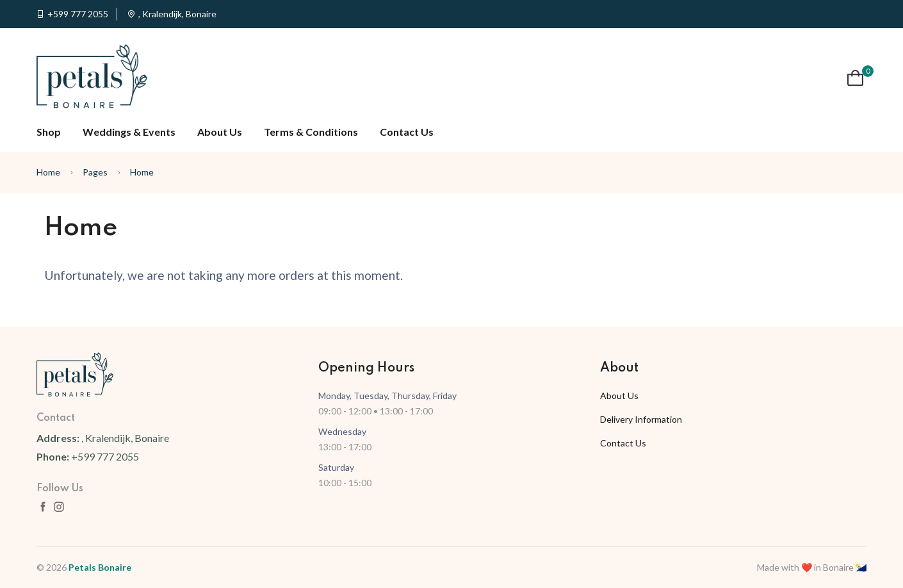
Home (48, 172)
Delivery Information (641, 419)
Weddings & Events (129, 132)
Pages (95, 172)
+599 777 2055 (78, 14)
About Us (220, 132)
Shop (49, 132)
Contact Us (407, 132)
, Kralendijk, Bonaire (177, 14)
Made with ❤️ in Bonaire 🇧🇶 (812, 567)
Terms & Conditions (311, 132)
